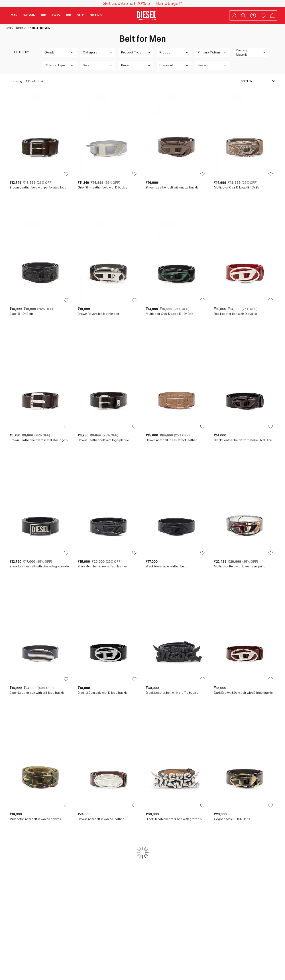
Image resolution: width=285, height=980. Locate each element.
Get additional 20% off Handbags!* (142, 4)
